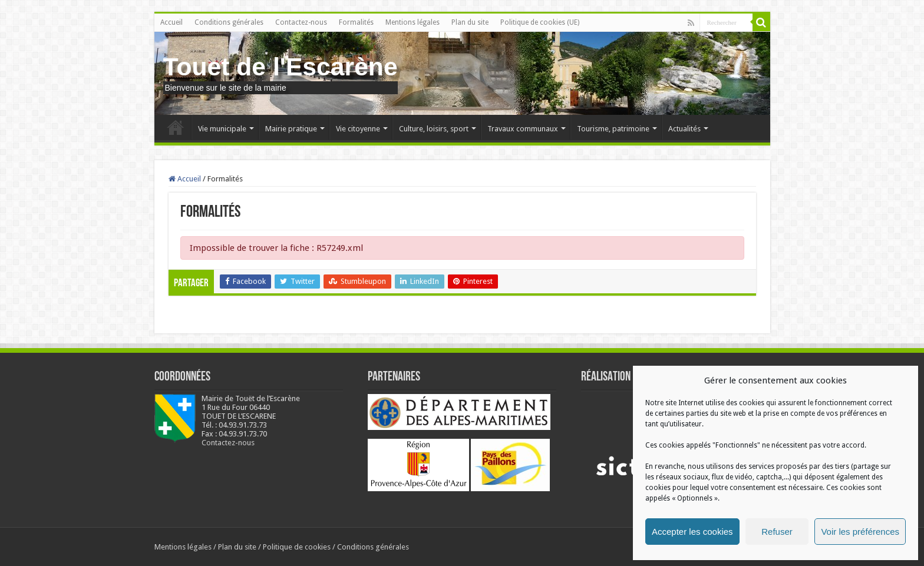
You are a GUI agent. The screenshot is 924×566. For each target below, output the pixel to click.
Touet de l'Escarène (280, 67)
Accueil (171, 22)
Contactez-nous (301, 22)
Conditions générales (229, 22)
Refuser (777, 532)
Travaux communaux (523, 129)
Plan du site (470, 22)
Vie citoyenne (358, 129)
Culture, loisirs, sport (434, 129)
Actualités (684, 129)
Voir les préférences (860, 532)
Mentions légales (412, 22)
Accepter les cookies (692, 532)
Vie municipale (222, 129)
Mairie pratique (291, 129)
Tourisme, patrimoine (613, 129)
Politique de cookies (297, 547)
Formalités (356, 22)
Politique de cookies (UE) (540, 22)
